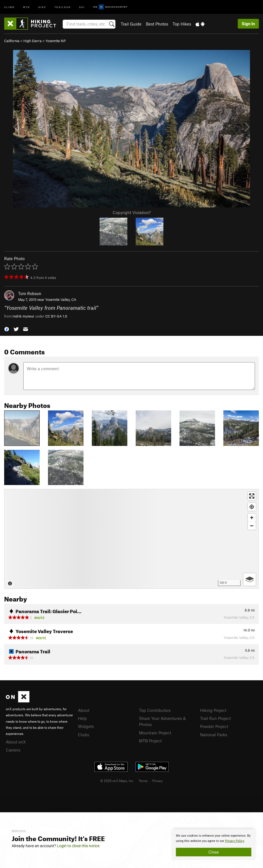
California (12, 41)
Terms (143, 781)
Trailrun (63, 7)
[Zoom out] (252, 526)
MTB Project (150, 741)
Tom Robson (30, 293)
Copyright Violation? (132, 212)
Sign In (248, 24)
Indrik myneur (23, 316)
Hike (42, 7)
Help (82, 718)
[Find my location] (252, 507)
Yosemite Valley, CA (61, 300)
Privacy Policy (235, 841)
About (84, 710)
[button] (7, 329)
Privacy (158, 781)
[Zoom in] (252, 518)
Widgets (86, 726)
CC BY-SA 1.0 (56, 316)
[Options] (250, 579)
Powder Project (214, 726)
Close (214, 852)
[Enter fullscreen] (252, 496)
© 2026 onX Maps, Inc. (117, 781)
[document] (214, 845)
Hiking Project (213, 710)
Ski (82, 7)
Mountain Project (155, 733)
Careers (13, 750)
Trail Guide (131, 24)
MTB (26, 7)
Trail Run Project (215, 718)
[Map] (131, 539)
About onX (16, 742)
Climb (9, 7)
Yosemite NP (56, 41)
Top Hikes (182, 24)
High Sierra (32, 41)
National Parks (214, 735)
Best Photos (157, 24)
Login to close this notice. (79, 846)
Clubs (84, 735)
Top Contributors (155, 710)
